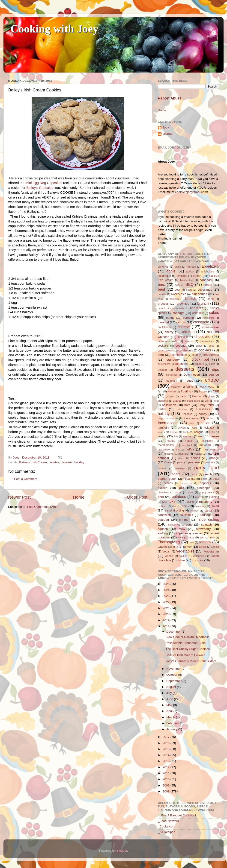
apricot (190, 272)
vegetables (185, 551)
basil (177, 285)
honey (203, 414)
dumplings (172, 375)
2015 (167, 749)
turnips (203, 547)
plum (191, 492)
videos (169, 556)
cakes (214, 313)
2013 (167, 761)
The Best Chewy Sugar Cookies (188, 649)
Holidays (187, 414)
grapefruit (163, 401)
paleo (180, 462)
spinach (207, 525)
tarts (191, 538)
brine (211, 299)
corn (161, 355)
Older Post (137, 497)
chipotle (183, 337)
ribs (174, 506)
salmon (194, 511)
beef (161, 289)
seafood (163, 520)
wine (182, 560)
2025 (167, 584)
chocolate (202, 336)
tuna (175, 547)
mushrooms (211, 449)
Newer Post (19, 497)
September (174, 681)
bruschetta (197, 308)
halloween (169, 405)
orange (214, 458)
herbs (162, 409)
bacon (197, 276)
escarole (176, 387)
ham (187, 405)
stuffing (163, 533)
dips (215, 369)
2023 (167, 596)
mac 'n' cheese (209, 436)
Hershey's (203, 409)
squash (163, 529)
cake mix (198, 313)
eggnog (214, 375)
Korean (174, 432)
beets (189, 290)
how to (173, 418)
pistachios (163, 492)
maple (189, 441)
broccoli (163, 304)
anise (178, 267)
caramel (163, 322)
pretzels (200, 497)
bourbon (174, 299)
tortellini (163, 547)
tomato (205, 542)
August (172, 687)
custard (200, 364)
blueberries (199, 294)
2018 (167, 626)
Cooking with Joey (54, 29)
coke (212, 346)
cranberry (173, 360)
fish (160, 392)
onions (195, 458)
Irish (191, 423)
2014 (167, 755)
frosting (186, 391)
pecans (168, 483)
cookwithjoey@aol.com (191, 192)
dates (212, 364)
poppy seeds (207, 492)
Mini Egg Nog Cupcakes (44, 183)
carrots (181, 322)
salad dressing (174, 511)
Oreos (168, 462)
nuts (209, 454)
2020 (167, 614)
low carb (188, 436)
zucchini (198, 560)
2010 (167, 779)
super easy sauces (189, 533)
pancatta (210, 462)
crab (195, 355)
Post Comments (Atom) (43, 507)
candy (170, 318)
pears (204, 479)
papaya (162, 468)
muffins (190, 449)
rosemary (201, 506)
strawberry (203, 529)
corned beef (179, 355)
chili (209, 332)
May (170, 705)
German (197, 396)
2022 (167, 602)
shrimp (184, 520)
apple (171, 271)
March (171, 717)
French (172, 392)
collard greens (166, 351)
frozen (203, 392)
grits (217, 401)
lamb (186, 432)
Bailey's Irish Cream (33, 462)
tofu (192, 542)
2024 (167, 590)
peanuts (190, 479)
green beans (193, 401)
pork (161, 497)
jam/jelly (163, 428)
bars (161, 284)
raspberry (206, 502)
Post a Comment (26, 479)
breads (191, 298)
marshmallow (166, 445)
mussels (169, 454)
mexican (205, 445)
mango (171, 441)
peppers (205, 483)
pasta (176, 474)
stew (182, 529)
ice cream (191, 418)
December (174, 632)
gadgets (170, 396)
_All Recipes (166, 832)
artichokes (208, 272)
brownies (183, 304)
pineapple (204, 488)
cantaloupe (208, 318)
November (174, 669)
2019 (167, 620)
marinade (208, 441)
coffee (199, 346)
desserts (67, 462)
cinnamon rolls (168, 341)
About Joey (166, 162)
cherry (169, 332)
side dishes (209, 519)
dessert (162, 370)
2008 (167, 791)
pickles (163, 488)
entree (212, 380)
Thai (212, 538)
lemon (162, 436)
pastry (194, 474)
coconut (181, 346)
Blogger (122, 851)
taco (180, 538)
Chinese (164, 337)
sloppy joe (174, 525)
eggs (190, 381)
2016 (167, 743)
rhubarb (162, 506)
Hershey (182, 409)
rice (184, 506)
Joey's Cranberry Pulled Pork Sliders (191, 661)
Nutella (198, 454)
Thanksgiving (169, 542)
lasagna (199, 432)
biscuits (162, 294)
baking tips (187, 280)
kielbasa (209, 428)
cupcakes (181, 364)
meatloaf (187, 445)
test (202, 538)
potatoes (179, 497)
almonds (163, 267)
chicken (188, 332)
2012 (167, 767)
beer (177, 290)
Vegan (166, 552)
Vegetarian (211, 551)
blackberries (179, 294)
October (172, 675)
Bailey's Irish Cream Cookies (185, 655)
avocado (182, 276)
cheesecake (211, 327)
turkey (187, 547)
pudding (214, 497)
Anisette (191, 267)
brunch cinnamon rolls (171, 308)
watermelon (199, 556)
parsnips (180, 468)
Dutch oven (192, 375)
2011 (167, 773)
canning (188, 318)
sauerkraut (187, 515)
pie (181, 488)
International (168, 423)
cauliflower (164, 327)
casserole (201, 322)
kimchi (161, 432)
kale (194, 428)
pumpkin (169, 501)
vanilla (215, 547)
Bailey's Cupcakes (40, 188)
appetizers (210, 266)
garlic (183, 396)
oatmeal (163, 458)
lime (176, 436)
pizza (178, 492)
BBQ (190, 284)
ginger (211, 396)
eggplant (172, 381)
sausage (206, 515)
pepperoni (186, 483)
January (172, 729)
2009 (167, 785)
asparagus (164, 276)
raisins (190, 502)
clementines (207, 341)
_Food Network (168, 821)
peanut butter (167, 479)
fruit (216, 391)
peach (208, 474)
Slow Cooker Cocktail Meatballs (188, 637)
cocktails (163, 346)
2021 (167, 608)
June (170, 699)
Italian (205, 423)
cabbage (179, 313)
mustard (183, 454)
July (170, 693)
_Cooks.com (166, 826)
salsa (208, 510)
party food (207, 468)
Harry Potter (206, 405)
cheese (184, 327)
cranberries (211, 355)
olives (181, 458)
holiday (79, 462)
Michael (168, 134)
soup (189, 525)
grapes (177, 401)
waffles (183, 556)
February (173, 723)
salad (215, 506)
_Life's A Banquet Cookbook (177, 815)
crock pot (200, 359)
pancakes (194, 462)
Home (79, 497)
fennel (190, 387)
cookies (54, 462)
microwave (164, 450)
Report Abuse (170, 98)
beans (208, 285)
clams (189, 341)
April (170, 711)
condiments (186, 351)
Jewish (182, 428)
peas (216, 479)
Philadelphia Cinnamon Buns (186, 643)
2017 (167, 737)
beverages (205, 290)
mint (177, 450)
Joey (166, 127)
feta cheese (207, 387)
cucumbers (164, 364)
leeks (212, 432)
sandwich (164, 515)
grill (207, 401)
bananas (206, 280)
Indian (210, 418)
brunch (203, 303)
